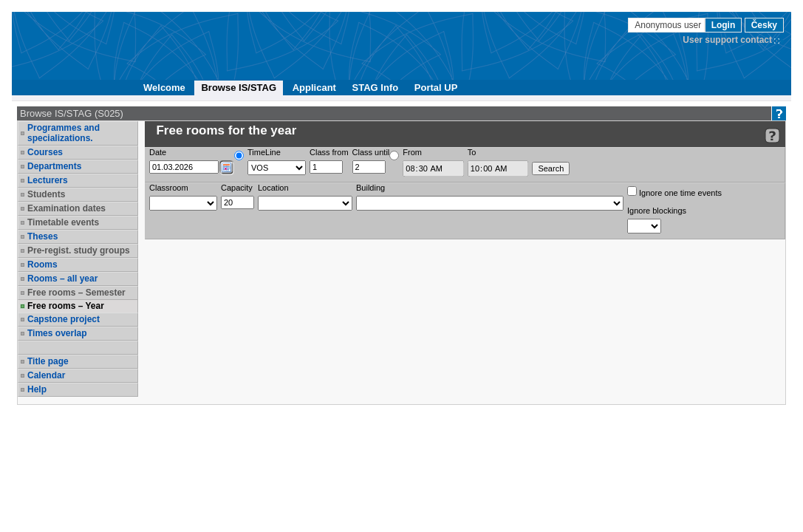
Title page (48, 361)
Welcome (164, 88)
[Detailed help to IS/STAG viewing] (772, 136)
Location (273, 188)
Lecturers (48, 180)
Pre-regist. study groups (79, 250)
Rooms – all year (62, 279)
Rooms (42, 265)
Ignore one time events (674, 192)
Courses (45, 152)
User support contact (727, 40)
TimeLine (264, 152)
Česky (764, 25)
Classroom (169, 188)
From (412, 152)
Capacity (237, 188)
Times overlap (57, 333)
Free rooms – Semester (76, 293)
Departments (54, 166)
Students (46, 194)
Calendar (46, 375)
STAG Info (376, 88)
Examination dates (66, 208)
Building (370, 188)
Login (724, 25)
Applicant (314, 88)
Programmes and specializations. (64, 133)
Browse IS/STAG (239, 88)
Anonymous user (669, 25)
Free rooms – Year (66, 306)
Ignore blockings (657, 211)
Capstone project (64, 319)
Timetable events (63, 222)
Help (37, 389)
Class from (329, 152)
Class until (371, 152)
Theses (42, 236)
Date (158, 152)
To (472, 152)
